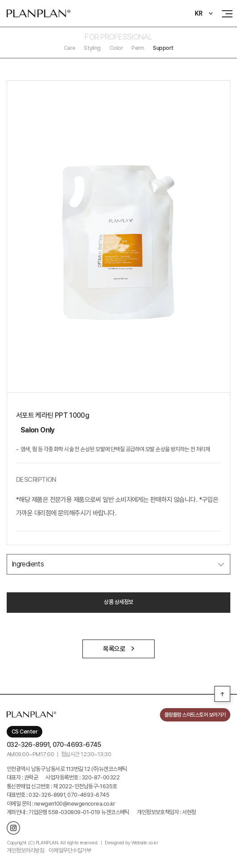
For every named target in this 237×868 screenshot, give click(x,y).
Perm (138, 48)
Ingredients (28, 564)
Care (69, 48)
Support (163, 48)
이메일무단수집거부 (70, 850)
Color (116, 48)
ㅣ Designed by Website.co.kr (129, 843)
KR (199, 13)
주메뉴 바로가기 (0, 0)
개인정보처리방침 (25, 850)
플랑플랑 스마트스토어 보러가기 (195, 715)
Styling (92, 48)
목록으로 (118, 649)
